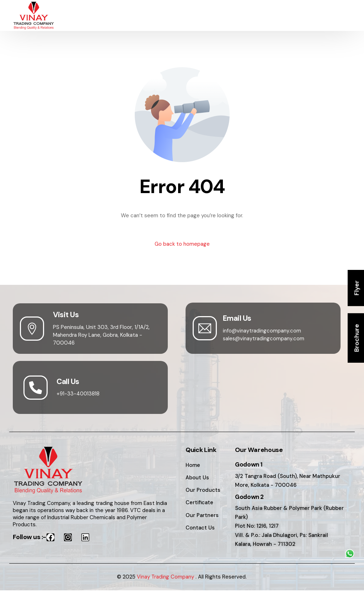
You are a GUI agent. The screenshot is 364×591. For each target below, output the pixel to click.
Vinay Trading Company (166, 577)
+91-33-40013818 (79, 394)
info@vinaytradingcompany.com (262, 331)
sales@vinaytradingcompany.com (264, 339)
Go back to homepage (182, 244)
